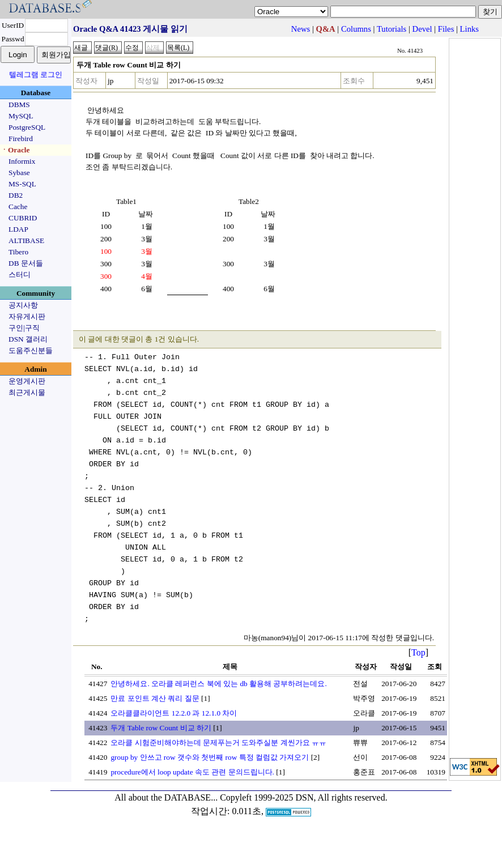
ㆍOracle (15, 150)
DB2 (16, 195)
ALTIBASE (26, 241)
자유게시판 (27, 316)
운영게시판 (27, 381)
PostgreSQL (27, 127)
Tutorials (392, 29)
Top (418, 652)
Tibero (18, 252)
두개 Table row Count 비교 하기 (161, 728)
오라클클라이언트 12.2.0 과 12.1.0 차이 (174, 713)
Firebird (21, 139)
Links (469, 29)
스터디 (20, 275)
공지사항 (23, 305)
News (301, 29)
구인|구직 (24, 328)
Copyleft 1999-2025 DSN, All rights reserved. (304, 797)
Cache (18, 207)
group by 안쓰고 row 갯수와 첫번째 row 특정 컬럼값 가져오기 (210, 757)
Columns (356, 29)
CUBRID (23, 218)
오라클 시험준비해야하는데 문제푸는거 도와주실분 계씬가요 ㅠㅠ (218, 743)
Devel (422, 29)
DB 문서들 (26, 263)
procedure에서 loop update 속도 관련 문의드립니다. (192, 772)
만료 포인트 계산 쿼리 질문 (155, 698)
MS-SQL (22, 184)
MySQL (21, 116)
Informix (22, 161)
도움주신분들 (31, 350)
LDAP (18, 229)
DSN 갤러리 (28, 339)
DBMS (19, 105)
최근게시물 (27, 392)
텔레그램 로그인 (36, 75)
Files (446, 29)
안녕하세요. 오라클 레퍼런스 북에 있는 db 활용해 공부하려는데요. (218, 684)
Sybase (19, 173)
